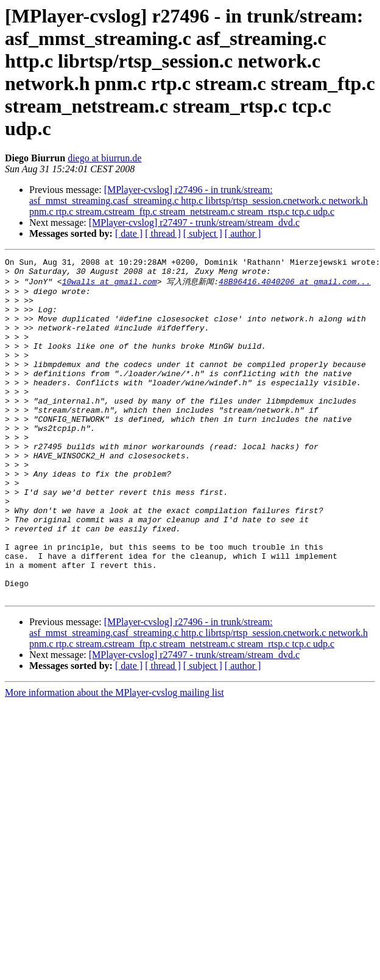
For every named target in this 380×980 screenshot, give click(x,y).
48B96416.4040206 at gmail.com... (295, 285)
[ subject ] (203, 233)
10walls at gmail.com (110, 285)
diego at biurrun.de (104, 158)
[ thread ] (163, 233)
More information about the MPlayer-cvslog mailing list (114, 759)
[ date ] (129, 233)
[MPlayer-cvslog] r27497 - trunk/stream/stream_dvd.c (194, 222)
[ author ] (243, 233)
